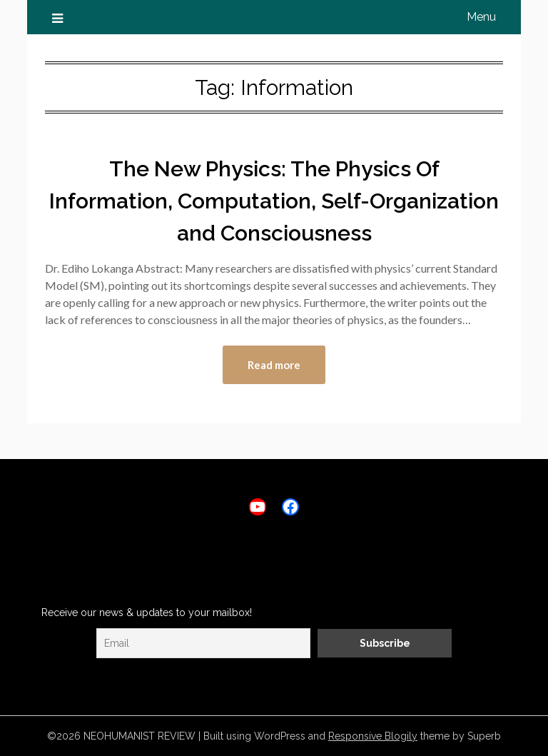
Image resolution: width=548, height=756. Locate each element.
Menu (481, 17)
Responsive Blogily (373, 736)
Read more (274, 365)
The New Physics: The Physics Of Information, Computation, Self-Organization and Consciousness (274, 201)
